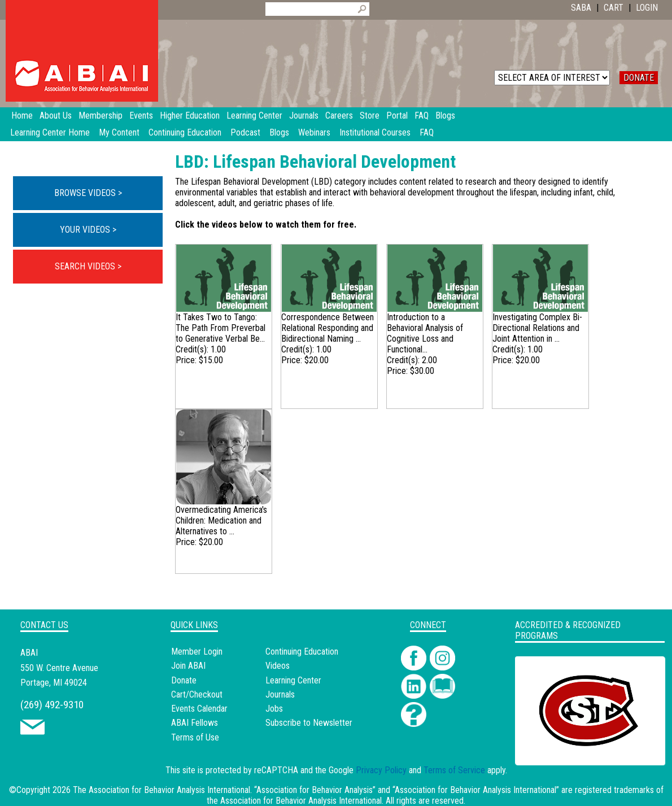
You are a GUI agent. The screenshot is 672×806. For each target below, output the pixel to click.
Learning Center (293, 680)
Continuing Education (185, 132)
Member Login (197, 652)
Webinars (314, 132)
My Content (119, 132)
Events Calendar (199, 709)
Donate (184, 680)
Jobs (274, 709)
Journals (280, 694)
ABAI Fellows (195, 723)
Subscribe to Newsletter (309, 723)
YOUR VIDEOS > (88, 230)
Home (22, 116)
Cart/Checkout (197, 694)
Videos (278, 666)
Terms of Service (454, 770)
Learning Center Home (50, 132)
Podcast (245, 132)
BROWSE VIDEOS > (88, 193)
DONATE (639, 78)
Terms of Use (195, 737)
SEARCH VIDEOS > (88, 266)
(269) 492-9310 (52, 705)
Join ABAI (188, 666)
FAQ (427, 132)
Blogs (279, 132)
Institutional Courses (375, 132)
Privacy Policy (381, 770)
